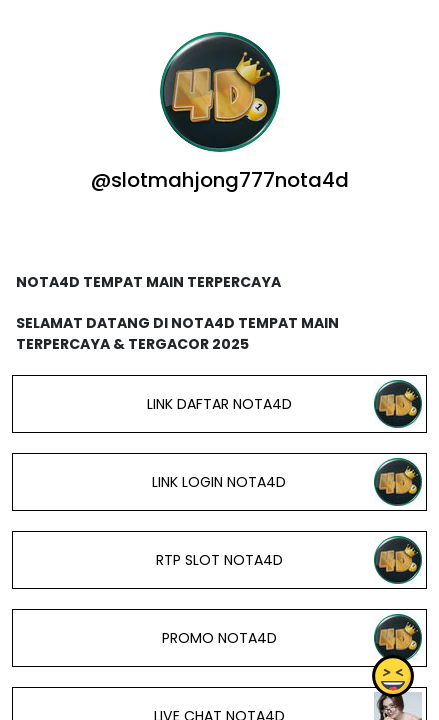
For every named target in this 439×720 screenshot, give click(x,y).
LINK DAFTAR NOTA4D (219, 404)
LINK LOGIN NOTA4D (219, 482)
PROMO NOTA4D (219, 638)
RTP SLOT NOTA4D (219, 560)
